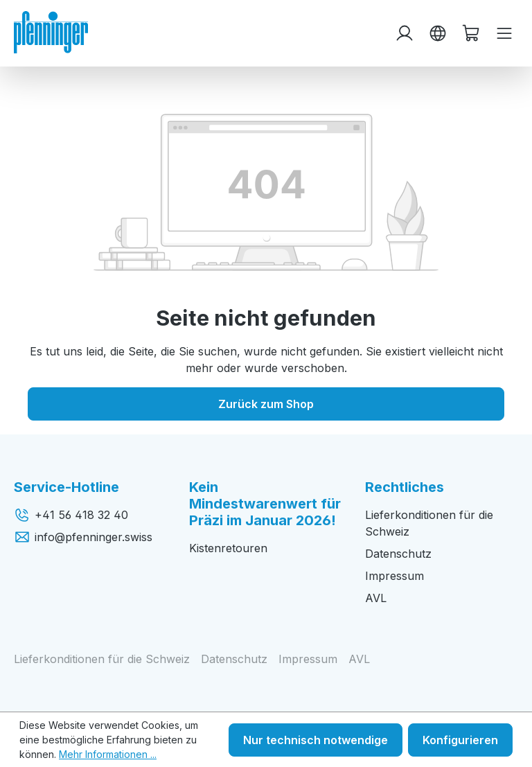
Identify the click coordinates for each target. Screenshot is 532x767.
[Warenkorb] (471, 33)
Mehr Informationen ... (108, 754)
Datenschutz (398, 554)
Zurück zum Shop (266, 404)
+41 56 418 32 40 (71, 515)
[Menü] (504, 33)
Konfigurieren (460, 740)
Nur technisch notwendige (316, 740)
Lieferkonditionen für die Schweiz (102, 659)
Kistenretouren (228, 548)
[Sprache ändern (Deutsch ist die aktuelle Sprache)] (438, 33)
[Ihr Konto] (405, 33)
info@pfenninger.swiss (83, 537)
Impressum (394, 576)
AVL (376, 598)
